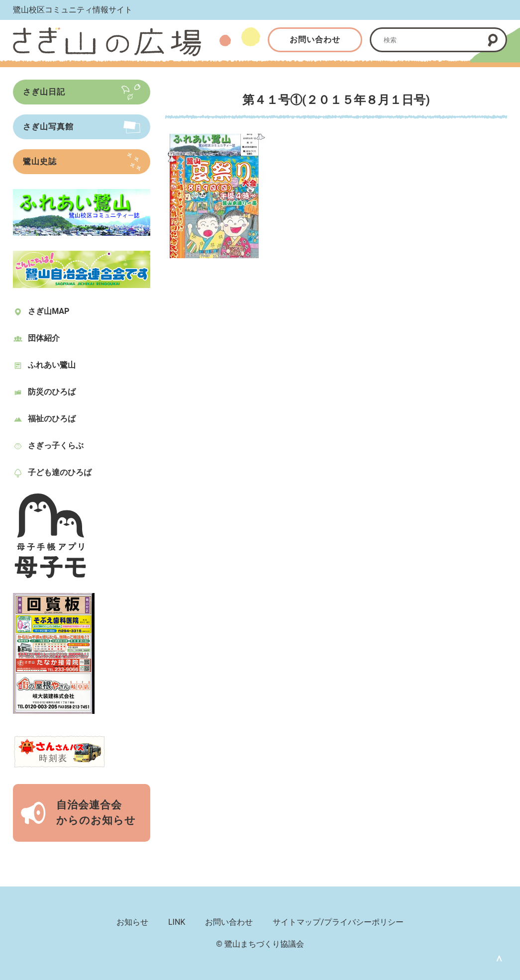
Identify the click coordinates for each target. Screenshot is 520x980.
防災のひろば (52, 392)
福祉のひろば (52, 419)
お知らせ (132, 922)
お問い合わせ (315, 40)
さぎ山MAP (49, 311)
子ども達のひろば (60, 472)
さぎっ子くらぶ (56, 445)
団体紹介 (44, 338)
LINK (177, 922)
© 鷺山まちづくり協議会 (260, 944)
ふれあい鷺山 (52, 365)
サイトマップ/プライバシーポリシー (338, 922)
